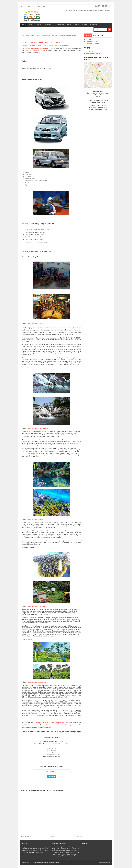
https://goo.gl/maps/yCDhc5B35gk (37, 323)
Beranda (53, 837)
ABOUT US (85, 25)
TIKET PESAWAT (60, 25)
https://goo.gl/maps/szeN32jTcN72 (37, 682)
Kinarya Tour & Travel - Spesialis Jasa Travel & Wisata (46, 863)
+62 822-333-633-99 (49, 45)
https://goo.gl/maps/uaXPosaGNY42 (38, 428)
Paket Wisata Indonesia (93, 53)
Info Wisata (89, 51)
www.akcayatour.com (52, 761)
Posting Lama (78, 837)
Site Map (28, 6)
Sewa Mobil (62, 725)
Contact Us (41, 6)
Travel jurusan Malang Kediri (40, 48)
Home (23, 6)
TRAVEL (31, 25)
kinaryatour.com (107, 863)
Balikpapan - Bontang (92, 41)
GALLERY (77, 25)
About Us (34, 6)
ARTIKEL (69, 25)
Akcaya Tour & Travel (39, 50)
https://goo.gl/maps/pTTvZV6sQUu (37, 519)
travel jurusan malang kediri (61, 45)
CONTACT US (93, 25)
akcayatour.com (26, 48)
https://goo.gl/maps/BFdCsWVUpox (37, 606)
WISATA (39, 25)
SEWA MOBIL (48, 25)
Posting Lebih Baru (26, 837)
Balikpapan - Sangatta (92, 44)
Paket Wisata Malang (49, 725)
